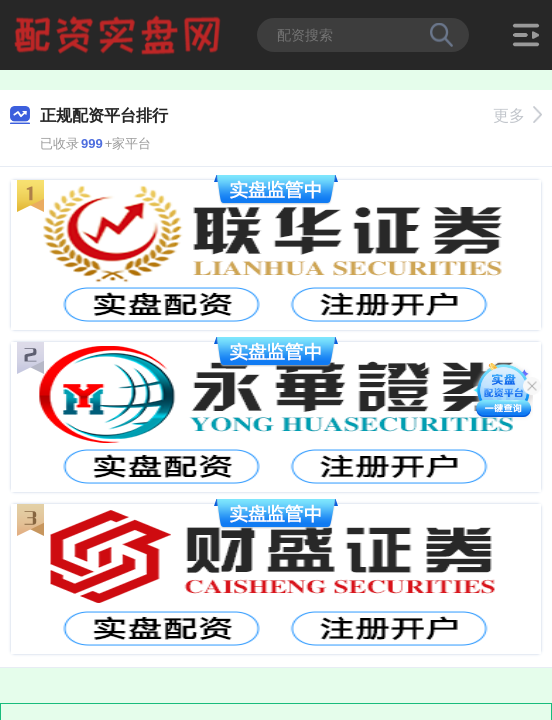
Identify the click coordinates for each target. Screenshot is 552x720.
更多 (517, 115)
